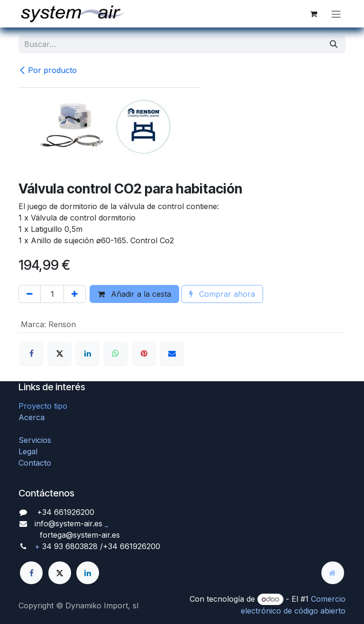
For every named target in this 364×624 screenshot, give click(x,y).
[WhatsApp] (116, 353)
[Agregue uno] (75, 294)
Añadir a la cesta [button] (134, 294)
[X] (60, 353)
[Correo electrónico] (172, 353)
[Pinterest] (144, 353)
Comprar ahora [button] (222, 294)
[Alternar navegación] (336, 14)
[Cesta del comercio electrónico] (313, 14)
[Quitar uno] (30, 294)
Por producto (48, 70)
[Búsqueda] (334, 44)
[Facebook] (31, 353)
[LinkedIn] (88, 353)
